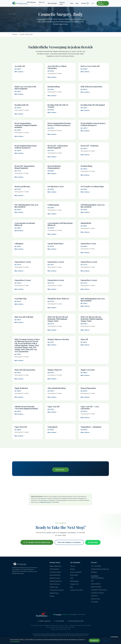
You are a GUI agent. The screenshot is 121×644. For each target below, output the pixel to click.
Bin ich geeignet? (101, 3)
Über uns (42, 3)
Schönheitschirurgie (55, 572)
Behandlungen (31, 3)
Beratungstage (52, 3)
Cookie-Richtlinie (96, 584)
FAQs (72, 578)
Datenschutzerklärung (97, 578)
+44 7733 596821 (96, 566)
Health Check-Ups (55, 584)
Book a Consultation (76, 572)
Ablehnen (106, 640)
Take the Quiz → (61, 471)
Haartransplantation (55, 575)
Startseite (15, 34)
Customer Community (77, 590)
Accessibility (95, 602)
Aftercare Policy (95, 599)
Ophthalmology (54, 593)
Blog (72, 3)
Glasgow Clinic (62, 3)
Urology (52, 596)
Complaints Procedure (97, 593)
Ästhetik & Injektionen (56, 581)
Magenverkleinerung (55, 566)
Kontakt (84, 3)
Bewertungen (74, 575)
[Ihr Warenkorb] (88, 3)
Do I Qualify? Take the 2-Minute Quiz (37, 544)
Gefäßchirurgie (54, 587)
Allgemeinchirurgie (55, 578)
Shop (77, 3)
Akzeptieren (94, 640)
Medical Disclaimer (46, 502)
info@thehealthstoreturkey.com (100, 569)
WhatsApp (93, 544)
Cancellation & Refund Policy (99, 590)
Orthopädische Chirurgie (56, 590)
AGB (92, 581)
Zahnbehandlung (54, 569)
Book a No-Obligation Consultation (69, 544)
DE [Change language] (93, 3)
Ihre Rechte (94, 596)
